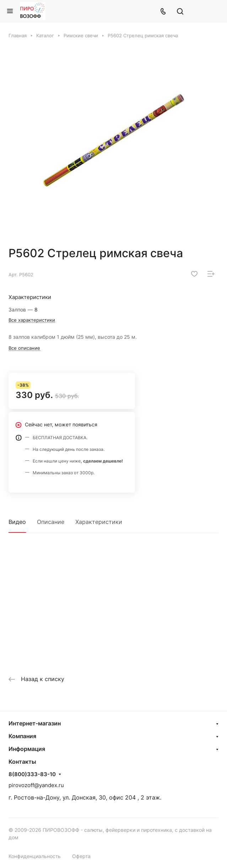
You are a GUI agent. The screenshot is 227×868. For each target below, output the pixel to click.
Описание (51, 522)
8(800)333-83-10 (32, 774)
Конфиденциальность (35, 856)
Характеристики (99, 522)
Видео (17, 522)
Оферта (81, 856)
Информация (27, 749)
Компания (22, 736)
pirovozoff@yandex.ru (36, 785)
